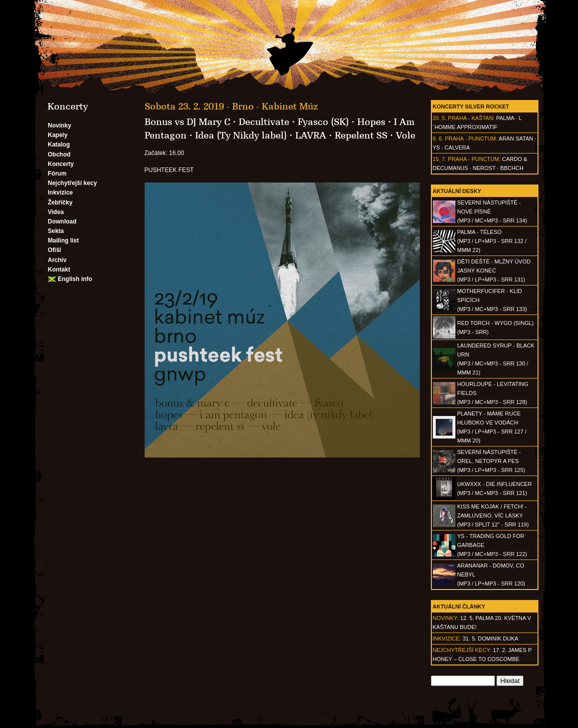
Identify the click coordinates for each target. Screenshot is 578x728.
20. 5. (440, 118)
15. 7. (440, 159)
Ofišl (55, 250)
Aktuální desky (457, 191)
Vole (406, 135)
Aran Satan (516, 138)
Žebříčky (60, 202)
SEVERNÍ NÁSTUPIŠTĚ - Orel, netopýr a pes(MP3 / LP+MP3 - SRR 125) (491, 461)
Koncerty (61, 164)
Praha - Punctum (470, 138)
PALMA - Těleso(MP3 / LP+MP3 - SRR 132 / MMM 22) (492, 241)
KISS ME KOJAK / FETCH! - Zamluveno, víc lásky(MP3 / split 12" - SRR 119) (493, 515)
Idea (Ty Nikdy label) (241, 135)
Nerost (484, 168)
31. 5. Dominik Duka (490, 638)
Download (62, 221)
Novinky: (446, 618)
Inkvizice (61, 192)
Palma (505, 118)
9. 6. (438, 138)
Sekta (56, 231)
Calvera (457, 147)
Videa (56, 212)
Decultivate (264, 122)
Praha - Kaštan (470, 118)
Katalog (59, 144)
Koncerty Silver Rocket (471, 106)
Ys (437, 147)
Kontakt (59, 269)
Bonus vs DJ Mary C (187, 122)
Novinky (60, 125)
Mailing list (64, 240)
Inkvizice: (447, 638)
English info (75, 279)
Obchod (59, 154)
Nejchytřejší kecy (73, 183)
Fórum (57, 173)
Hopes (371, 122)
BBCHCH (511, 168)
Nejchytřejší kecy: (462, 650)
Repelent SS (361, 135)
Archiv (57, 260)
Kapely (58, 135)
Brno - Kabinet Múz (275, 106)
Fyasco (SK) (323, 122)
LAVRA (311, 135)
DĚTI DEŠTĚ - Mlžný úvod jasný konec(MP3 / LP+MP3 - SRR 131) (494, 270)
